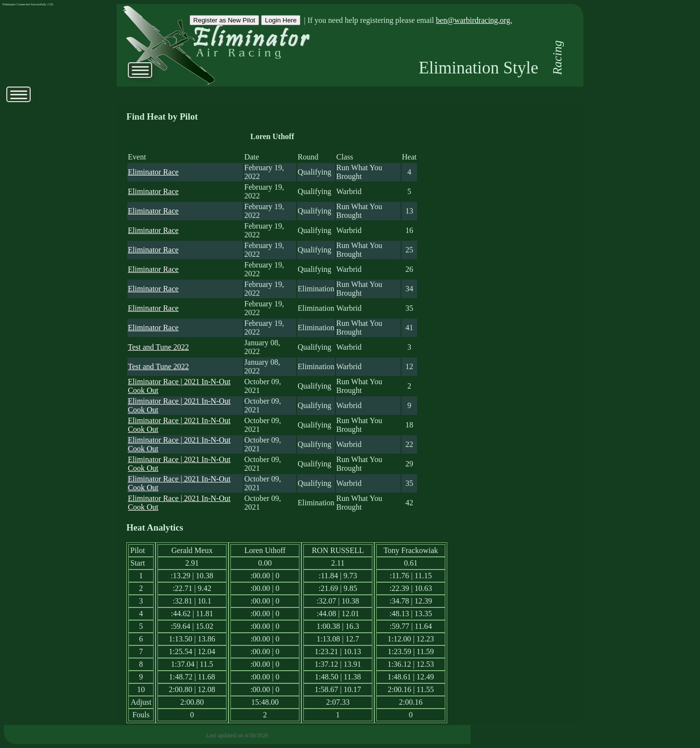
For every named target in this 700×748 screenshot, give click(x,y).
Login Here (281, 20)
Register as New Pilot (224, 20)
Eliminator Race (153, 172)
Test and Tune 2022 (158, 347)
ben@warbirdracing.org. (474, 20)
